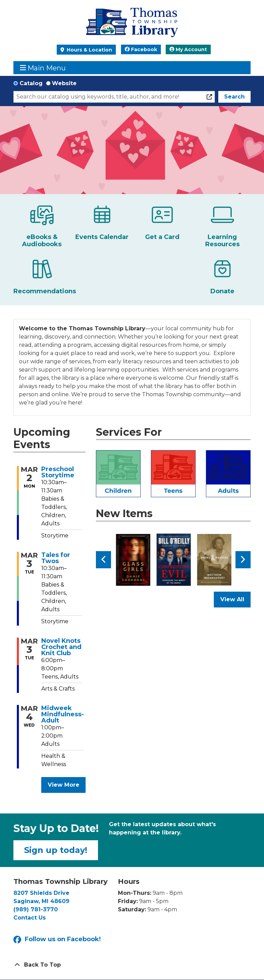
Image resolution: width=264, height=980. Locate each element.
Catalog (31, 83)
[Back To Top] (132, 965)
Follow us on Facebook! (57, 940)
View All (236, 601)
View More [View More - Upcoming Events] (64, 785)
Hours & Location (89, 50)
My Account (188, 49)
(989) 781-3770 (36, 909)
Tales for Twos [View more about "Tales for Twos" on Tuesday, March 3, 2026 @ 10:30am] (56, 558)
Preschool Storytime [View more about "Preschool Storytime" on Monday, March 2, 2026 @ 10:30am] (58, 472)
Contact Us (30, 918)
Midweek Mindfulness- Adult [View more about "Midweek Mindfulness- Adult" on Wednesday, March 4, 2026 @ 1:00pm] (63, 714)
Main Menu (43, 68)
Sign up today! (56, 850)
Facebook (141, 49)
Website (64, 83)
